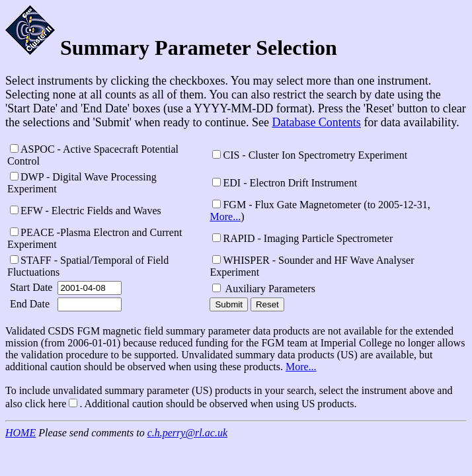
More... (225, 217)
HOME (20, 433)
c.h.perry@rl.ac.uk (187, 433)
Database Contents (316, 122)
